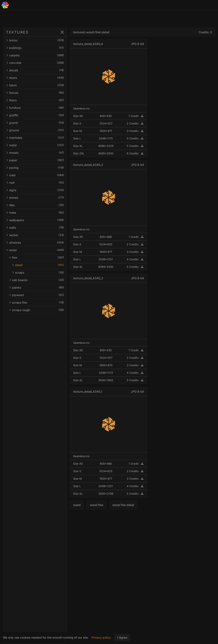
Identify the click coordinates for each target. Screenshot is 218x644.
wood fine (96, 505)
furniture (35, 108)
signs (35, 190)
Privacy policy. (101, 637)
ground (35, 130)
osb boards (36, 280)
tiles (35, 205)
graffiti (35, 115)
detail (38, 265)
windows (35, 243)
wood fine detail (123, 505)
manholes (35, 138)
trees (35, 213)
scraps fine (36, 302)
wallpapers (35, 220)
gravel (35, 123)
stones (35, 198)
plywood (36, 295)
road (35, 175)
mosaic (35, 153)
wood (35, 250)
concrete (35, 63)
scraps (38, 272)
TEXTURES (17, 32)
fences (35, 93)
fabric (35, 85)
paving (35, 168)
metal (35, 145)
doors (35, 78)
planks (36, 287)
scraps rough (36, 310)
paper (35, 160)
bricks (35, 40)
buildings (35, 48)
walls (35, 228)
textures (79, 32)
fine (36, 257)
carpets (35, 55)
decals (35, 70)
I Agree (122, 637)
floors (35, 100)
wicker (35, 235)
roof (35, 183)
